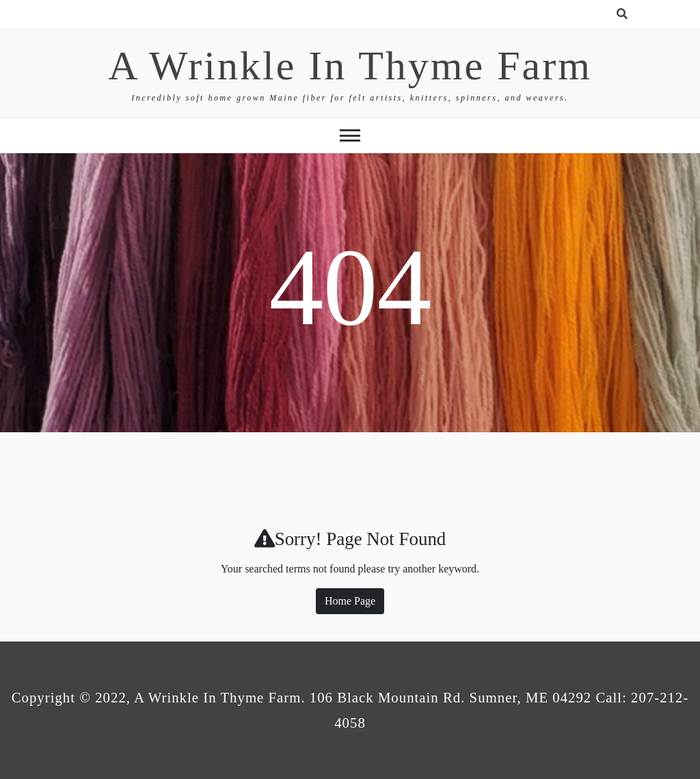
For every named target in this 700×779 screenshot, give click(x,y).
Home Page (350, 601)
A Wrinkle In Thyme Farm (350, 66)
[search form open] (622, 14)
